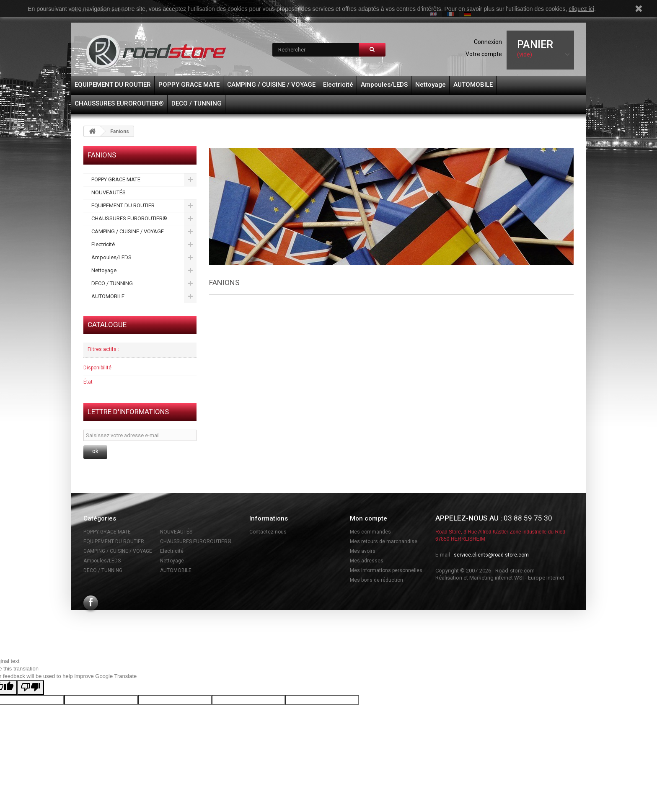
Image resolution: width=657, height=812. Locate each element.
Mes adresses (367, 561)
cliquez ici (581, 9)
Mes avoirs (363, 551)
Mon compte (369, 518)
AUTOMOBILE (473, 85)
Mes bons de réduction (376, 580)
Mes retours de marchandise (384, 541)
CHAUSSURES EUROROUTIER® (119, 103)
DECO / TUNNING (197, 103)
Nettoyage (431, 85)
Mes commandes (370, 532)
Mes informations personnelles (386, 570)
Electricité (338, 85)
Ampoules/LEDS (384, 85)
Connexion (488, 42)
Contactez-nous (268, 532)
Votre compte (484, 54)
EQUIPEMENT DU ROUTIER (113, 85)
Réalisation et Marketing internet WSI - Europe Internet (500, 578)
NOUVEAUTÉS (109, 192)
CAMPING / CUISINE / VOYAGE (271, 85)
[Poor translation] (31, 687)
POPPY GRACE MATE (189, 85)
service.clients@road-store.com (491, 555)
